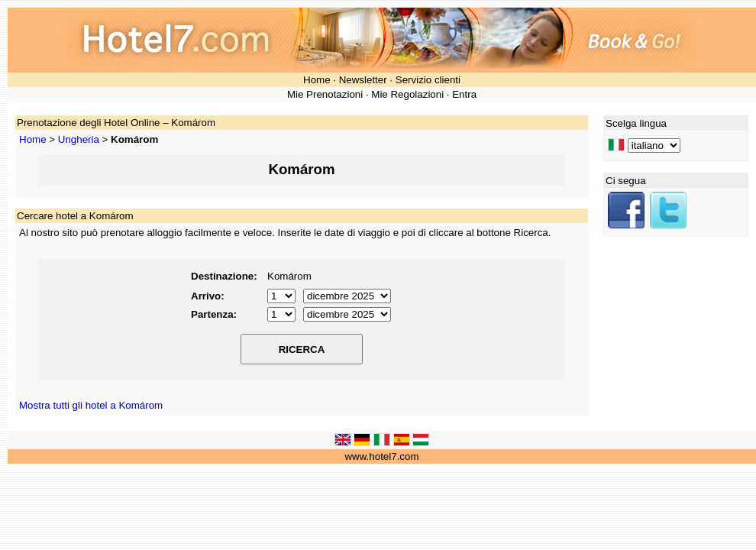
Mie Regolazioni (407, 94)
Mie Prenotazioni (325, 94)
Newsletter (363, 80)
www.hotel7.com (381, 456)
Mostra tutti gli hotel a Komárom (91, 405)
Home (317, 80)
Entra (464, 94)
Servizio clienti (428, 80)
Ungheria (79, 139)
